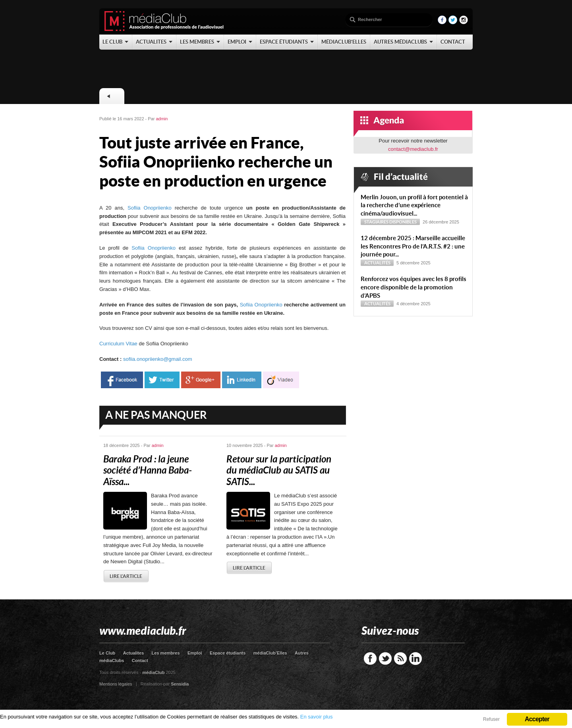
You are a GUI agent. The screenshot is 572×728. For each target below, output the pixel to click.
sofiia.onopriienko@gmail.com (158, 359)
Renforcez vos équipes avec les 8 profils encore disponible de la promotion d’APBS (414, 287)
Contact (140, 661)
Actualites (134, 653)
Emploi (195, 653)
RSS (400, 659)
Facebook (370, 659)
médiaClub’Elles (270, 653)
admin (162, 119)
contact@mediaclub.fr (413, 149)
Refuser (491, 719)
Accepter (537, 719)
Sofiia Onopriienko (148, 208)
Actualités (377, 263)
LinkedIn (415, 659)
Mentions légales (116, 684)
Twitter (385, 659)
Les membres (166, 653)
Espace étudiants (228, 653)
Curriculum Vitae (119, 344)
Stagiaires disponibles (390, 222)
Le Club (107, 653)
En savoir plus (317, 717)
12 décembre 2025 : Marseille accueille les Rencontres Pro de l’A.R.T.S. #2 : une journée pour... (413, 246)
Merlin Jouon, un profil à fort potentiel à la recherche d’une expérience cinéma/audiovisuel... (414, 205)
